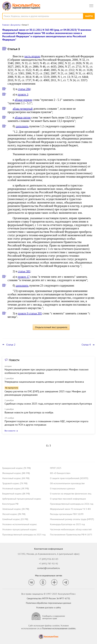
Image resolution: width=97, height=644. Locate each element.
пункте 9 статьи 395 (30, 313)
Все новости (10, 431)
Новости (14, 360)
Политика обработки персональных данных (48, 603)
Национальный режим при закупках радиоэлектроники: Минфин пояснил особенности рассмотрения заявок (47, 371)
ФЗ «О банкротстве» (60, 473)
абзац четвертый (23, 109)
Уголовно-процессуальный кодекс (20, 529)
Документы (15, 25)
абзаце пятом (23, 117)
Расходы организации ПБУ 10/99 (67, 514)
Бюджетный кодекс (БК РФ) (16, 494)
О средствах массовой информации (68, 499)
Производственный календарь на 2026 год (72, 504)
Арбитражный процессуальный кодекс (22, 499)
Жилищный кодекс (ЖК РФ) (16, 473)
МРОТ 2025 (56, 468)
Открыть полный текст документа (51, 327)
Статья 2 (11, 345)
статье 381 (24, 271)
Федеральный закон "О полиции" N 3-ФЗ (70, 509)
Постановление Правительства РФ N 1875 (71, 535)
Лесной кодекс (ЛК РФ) (14, 514)
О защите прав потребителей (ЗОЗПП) (69, 478)
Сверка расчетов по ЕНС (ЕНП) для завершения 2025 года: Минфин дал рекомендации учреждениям (45, 393)
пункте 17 (24, 277)
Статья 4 (86, 345)
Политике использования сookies (59, 628)
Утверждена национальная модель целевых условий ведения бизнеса (44, 382)
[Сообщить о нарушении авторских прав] (49, 616)
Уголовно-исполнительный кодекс (20, 524)
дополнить (22, 126)
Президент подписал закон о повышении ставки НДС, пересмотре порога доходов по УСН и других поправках (46, 423)
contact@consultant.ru (49, 568)
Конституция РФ (10, 504)
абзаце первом (23, 100)
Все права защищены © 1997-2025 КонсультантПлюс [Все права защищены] (48, 594)
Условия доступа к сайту (48, 607)
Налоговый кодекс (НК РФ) (16, 478)
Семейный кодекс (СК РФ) (15, 519)
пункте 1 (23, 94)
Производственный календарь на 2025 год (24, 535)
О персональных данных (62, 488)
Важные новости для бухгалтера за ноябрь (29, 412)
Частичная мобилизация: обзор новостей (71, 529)
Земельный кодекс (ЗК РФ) (16, 509)
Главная (6, 25)
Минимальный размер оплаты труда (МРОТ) (72, 519)
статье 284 (24, 89)
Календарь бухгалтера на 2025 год (67, 524)
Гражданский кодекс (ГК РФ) (16, 468)
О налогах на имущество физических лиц (71, 494)
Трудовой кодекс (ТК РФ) (15, 483)
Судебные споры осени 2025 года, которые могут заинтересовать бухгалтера (48, 404)
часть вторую (32, 56)
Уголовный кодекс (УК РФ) (16, 488)
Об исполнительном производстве (67, 483)
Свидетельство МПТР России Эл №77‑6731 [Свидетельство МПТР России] (48, 598)
